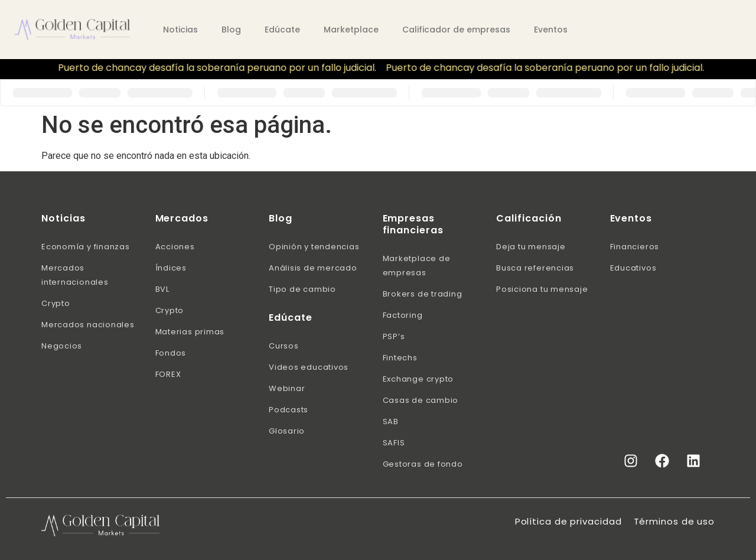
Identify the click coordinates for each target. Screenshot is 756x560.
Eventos (551, 30)
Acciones (175, 247)
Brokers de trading (423, 294)
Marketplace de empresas (417, 266)
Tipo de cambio (302, 289)
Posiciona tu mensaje (542, 289)
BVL (162, 289)
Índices (171, 268)
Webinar (287, 388)
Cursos (284, 346)
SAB (391, 421)
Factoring (403, 315)
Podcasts (289, 410)
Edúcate (282, 30)
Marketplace (351, 30)
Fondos (171, 353)
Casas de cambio (421, 400)
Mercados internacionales (75, 275)
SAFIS (394, 443)
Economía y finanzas (86, 247)
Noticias (180, 30)
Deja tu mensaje (531, 247)
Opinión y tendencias (314, 247)
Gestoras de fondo (423, 464)
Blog (231, 30)
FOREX (168, 374)
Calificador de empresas (456, 30)
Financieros (635, 247)
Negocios (62, 346)
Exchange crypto (418, 379)
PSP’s (394, 336)
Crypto (56, 303)
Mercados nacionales (88, 325)
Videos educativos (309, 367)
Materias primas (190, 332)
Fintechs (400, 358)
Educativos (633, 268)
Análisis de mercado (313, 268)
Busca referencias (535, 268)
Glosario (287, 431)
